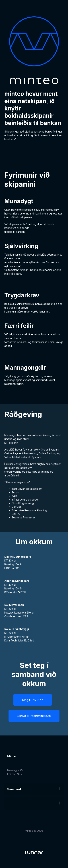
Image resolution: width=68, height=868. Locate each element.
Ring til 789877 (33, 700)
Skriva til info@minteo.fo (34, 716)
